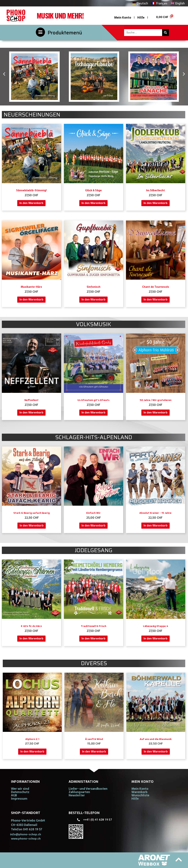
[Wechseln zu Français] (159, 3)
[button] (4, 74)
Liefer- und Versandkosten (88, 789)
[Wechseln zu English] (178, 3)
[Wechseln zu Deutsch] (140, 3)
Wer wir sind (20, 789)
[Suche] (166, 33)
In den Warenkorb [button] (31, 203)
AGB (14, 795)
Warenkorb (139, 792)
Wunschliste (140, 795)
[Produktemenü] (40, 32)
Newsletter (77, 795)
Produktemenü (65, 33)
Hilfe (141, 17)
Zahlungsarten (79, 792)
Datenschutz (20, 792)
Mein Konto (123, 17)
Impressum (19, 799)
